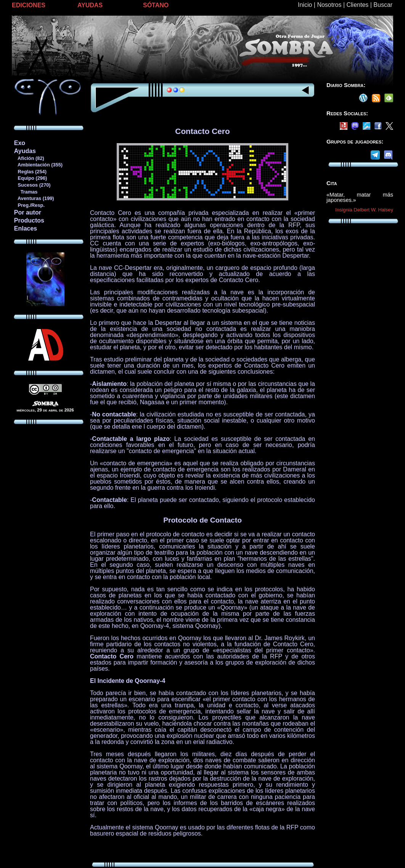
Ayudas (25, 151)
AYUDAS (90, 5)
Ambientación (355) (38, 165)
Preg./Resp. (29, 205)
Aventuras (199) (34, 198)
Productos (29, 220)
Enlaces (26, 228)
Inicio (305, 5)
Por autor (28, 212)
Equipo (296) (30, 178)
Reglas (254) (30, 172)
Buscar (383, 5)
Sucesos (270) (32, 185)
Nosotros (329, 5)
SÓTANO (156, 5)
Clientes (357, 5)
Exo (20, 143)
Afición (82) (29, 158)
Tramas (26, 192)
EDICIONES (29, 5)
